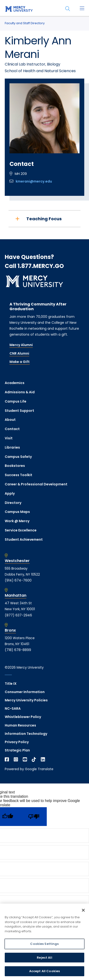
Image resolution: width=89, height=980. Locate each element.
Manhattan (16, 596)
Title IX (11, 684)
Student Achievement (24, 539)
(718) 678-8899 (18, 650)
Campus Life (16, 401)
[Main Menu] (82, 9)
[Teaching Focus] (44, 219)
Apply (10, 493)
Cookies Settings (44, 944)
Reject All (44, 958)
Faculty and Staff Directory (25, 23)
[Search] (68, 9)
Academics (15, 383)
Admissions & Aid (20, 392)
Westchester (17, 561)
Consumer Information (25, 692)
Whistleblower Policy (23, 717)
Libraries (12, 447)
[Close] (83, 910)
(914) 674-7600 (18, 580)
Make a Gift (20, 362)
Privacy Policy (17, 742)
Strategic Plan (17, 750)
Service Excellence (21, 530)
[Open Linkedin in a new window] (43, 760)
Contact (12, 429)
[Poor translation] (34, 817)
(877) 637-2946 (18, 615)
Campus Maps (17, 512)
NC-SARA (13, 708)
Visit (9, 438)
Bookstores (15, 466)
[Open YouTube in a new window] (25, 760)
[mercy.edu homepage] (19, 9)
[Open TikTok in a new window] (34, 760)
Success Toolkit (19, 475)
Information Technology (26, 734)
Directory (13, 503)
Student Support (19, 411)
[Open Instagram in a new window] (16, 760)
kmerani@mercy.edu (34, 181)
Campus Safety (18, 457)
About (10, 420)
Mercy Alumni (21, 345)
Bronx (10, 630)
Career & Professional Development (36, 484)
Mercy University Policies (26, 700)
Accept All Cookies (44, 971)
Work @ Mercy (17, 521)
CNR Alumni (19, 353)
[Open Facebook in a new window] (7, 760)
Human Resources (20, 725)
